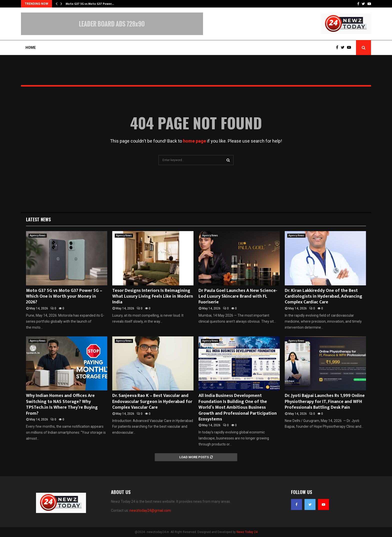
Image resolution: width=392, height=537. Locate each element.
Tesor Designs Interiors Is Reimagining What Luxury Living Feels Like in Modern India (153, 297)
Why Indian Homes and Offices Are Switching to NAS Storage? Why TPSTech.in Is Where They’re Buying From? (62, 404)
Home (31, 48)
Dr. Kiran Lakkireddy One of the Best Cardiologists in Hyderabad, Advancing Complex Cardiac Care (323, 297)
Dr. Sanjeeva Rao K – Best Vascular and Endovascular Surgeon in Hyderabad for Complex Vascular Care (152, 402)
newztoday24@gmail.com (150, 510)
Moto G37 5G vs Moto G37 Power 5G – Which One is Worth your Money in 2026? (64, 297)
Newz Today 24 (247, 532)
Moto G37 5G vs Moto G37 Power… (90, 4)
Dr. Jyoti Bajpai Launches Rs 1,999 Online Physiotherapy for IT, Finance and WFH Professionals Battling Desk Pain (325, 402)
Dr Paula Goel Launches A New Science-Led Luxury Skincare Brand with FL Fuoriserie (238, 297)
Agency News (38, 235)
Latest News (38, 219)
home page (194, 141)
